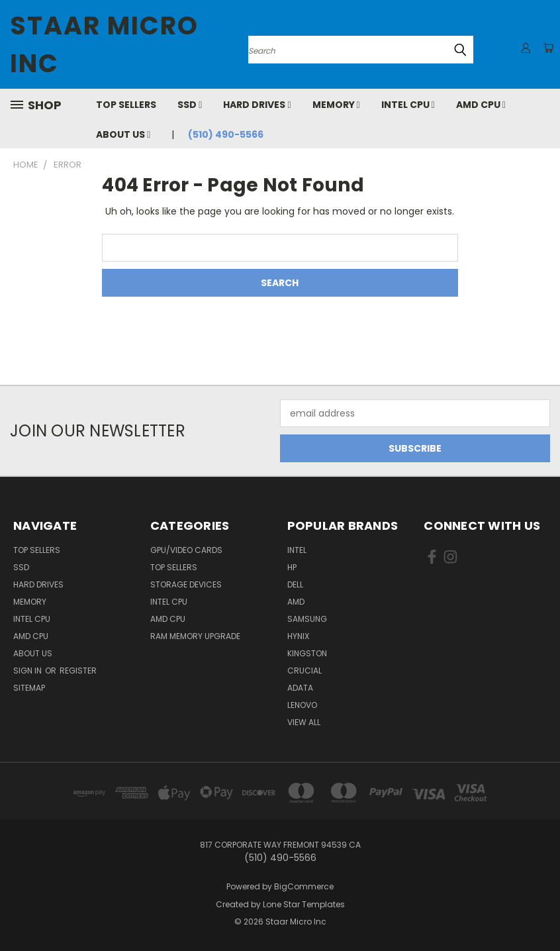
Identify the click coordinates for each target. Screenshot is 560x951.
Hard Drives (257, 105)
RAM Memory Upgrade (195, 636)
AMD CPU (481, 105)
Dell (295, 584)
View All (304, 722)
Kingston (307, 653)
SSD (190, 105)
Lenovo (302, 705)
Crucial (304, 671)
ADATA (300, 688)
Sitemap (29, 688)
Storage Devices (186, 584)
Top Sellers (126, 105)
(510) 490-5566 (226, 134)
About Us (123, 134)
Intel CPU (408, 105)
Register (78, 671)
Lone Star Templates (304, 904)
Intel (297, 550)
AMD (296, 602)
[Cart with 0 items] (547, 48)
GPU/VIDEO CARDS (186, 550)
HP (292, 567)
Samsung (307, 619)
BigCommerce (304, 886)
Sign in (28, 671)
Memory (336, 105)
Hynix (298, 636)
